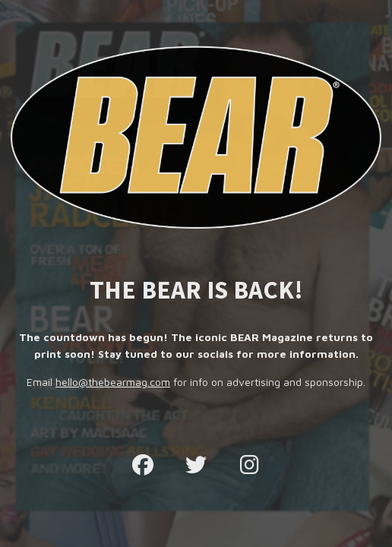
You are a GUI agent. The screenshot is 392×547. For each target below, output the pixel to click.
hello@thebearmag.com (113, 382)
